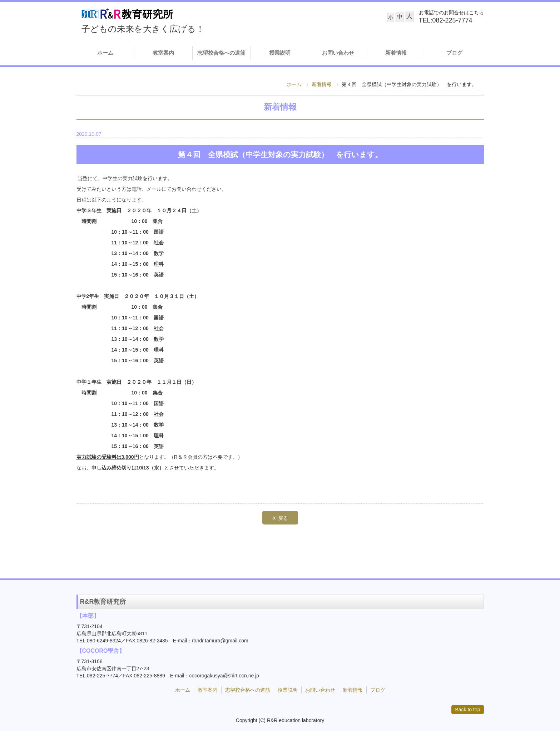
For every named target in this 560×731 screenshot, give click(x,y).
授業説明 (280, 53)
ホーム (105, 53)
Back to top (467, 710)
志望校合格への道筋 (221, 53)
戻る (280, 517)
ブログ (454, 53)
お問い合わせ (338, 53)
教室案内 (163, 53)
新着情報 (396, 53)
